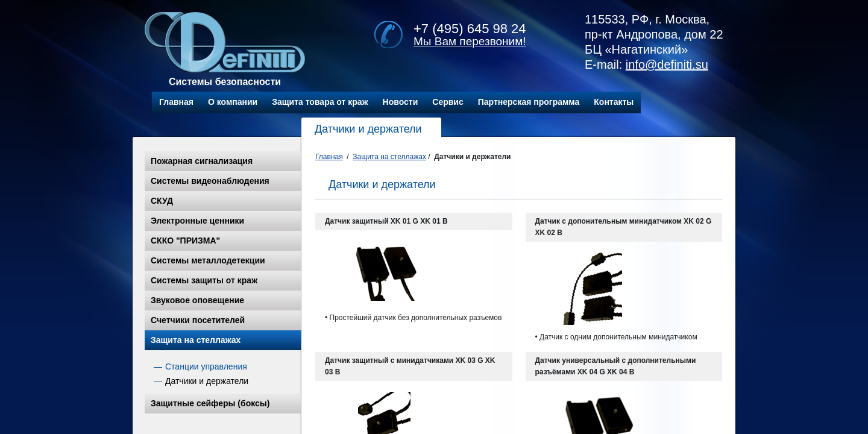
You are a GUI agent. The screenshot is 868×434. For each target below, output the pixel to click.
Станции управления (206, 366)
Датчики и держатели (207, 381)
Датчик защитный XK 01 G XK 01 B (386, 221)
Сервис (448, 102)
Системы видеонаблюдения (210, 181)
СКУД (162, 201)
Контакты (614, 102)
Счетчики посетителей (198, 320)
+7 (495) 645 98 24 (470, 29)
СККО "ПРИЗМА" (185, 241)
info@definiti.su (667, 64)
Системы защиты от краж (204, 280)
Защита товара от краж (320, 102)
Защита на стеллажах (196, 340)
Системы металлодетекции (208, 260)
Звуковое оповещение (197, 300)
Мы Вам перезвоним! (470, 41)
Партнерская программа (529, 102)
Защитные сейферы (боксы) (210, 403)
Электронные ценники (197, 221)
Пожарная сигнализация (202, 161)
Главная (176, 102)
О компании (233, 102)
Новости (401, 102)
